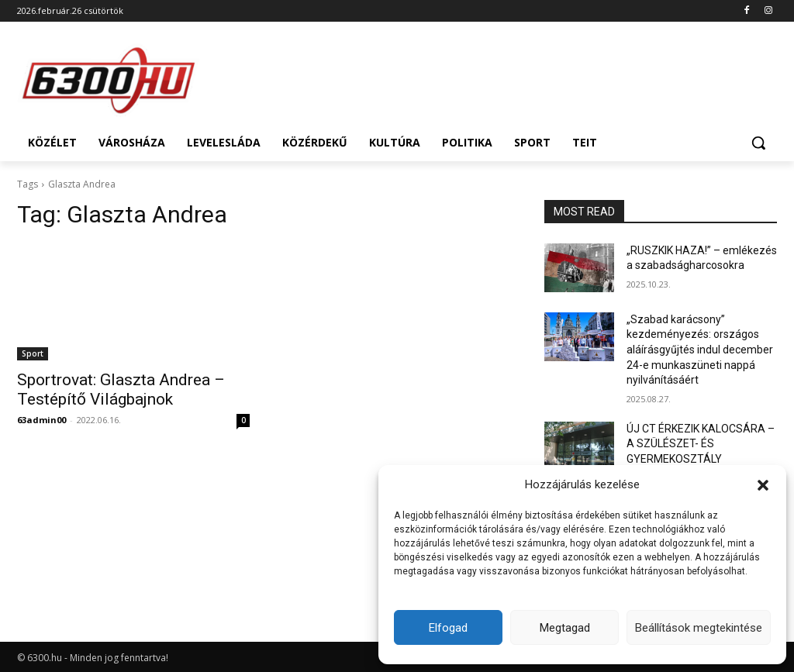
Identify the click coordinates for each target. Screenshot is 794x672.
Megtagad (565, 628)
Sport (33, 353)
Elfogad (448, 628)
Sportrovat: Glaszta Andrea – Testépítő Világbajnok (121, 389)
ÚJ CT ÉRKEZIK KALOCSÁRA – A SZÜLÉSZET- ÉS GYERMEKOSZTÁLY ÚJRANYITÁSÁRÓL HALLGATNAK (701, 459)
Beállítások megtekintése (699, 628)
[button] (763, 485)
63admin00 (41, 420)
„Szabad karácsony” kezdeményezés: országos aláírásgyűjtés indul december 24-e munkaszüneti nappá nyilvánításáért (700, 350)
